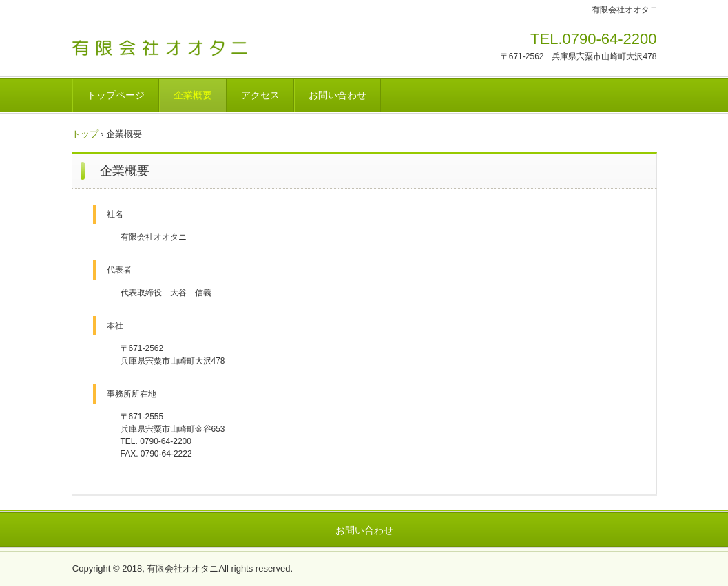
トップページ (116, 95)
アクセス (260, 95)
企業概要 (193, 95)
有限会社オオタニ (168, 43)
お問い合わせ (337, 95)
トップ (85, 134)
